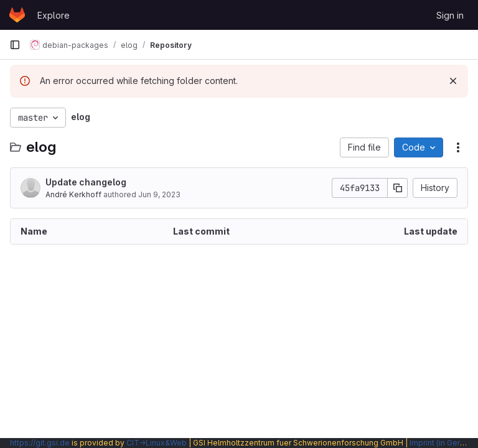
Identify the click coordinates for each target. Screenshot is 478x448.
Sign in (450, 15)
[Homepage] (17, 15)
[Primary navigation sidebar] (15, 45)
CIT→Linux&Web (157, 443)
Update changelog (86, 182)
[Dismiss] (453, 81)
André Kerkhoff (73, 194)
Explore (54, 15)
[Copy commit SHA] (398, 188)
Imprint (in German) (444, 443)
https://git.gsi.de (40, 443)
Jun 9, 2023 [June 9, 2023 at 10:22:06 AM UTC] (159, 194)
